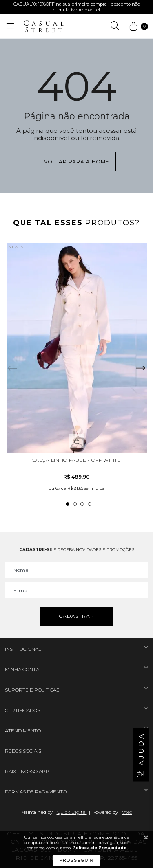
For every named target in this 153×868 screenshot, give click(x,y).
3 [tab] (82, 504)
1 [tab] (68, 504)
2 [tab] (75, 504)
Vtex (127, 812)
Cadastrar (76, 616)
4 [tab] (90, 504)
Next (141, 368)
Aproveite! (89, 10)
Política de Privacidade (99, 848)
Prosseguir (76, 860)
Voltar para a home (77, 162)
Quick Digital (72, 812)
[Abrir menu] (10, 26)
